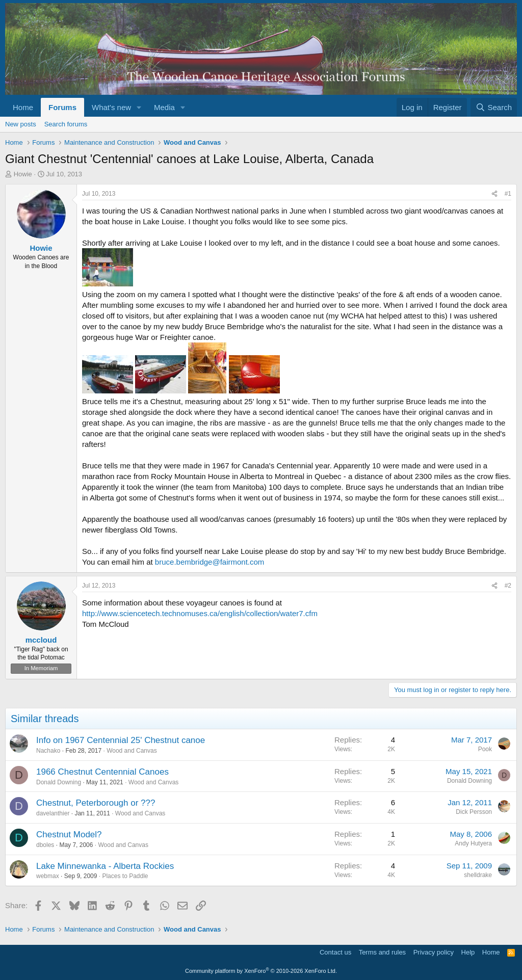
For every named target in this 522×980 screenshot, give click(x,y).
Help (468, 952)
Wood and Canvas (132, 751)
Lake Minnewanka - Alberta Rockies (105, 866)
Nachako (48, 751)
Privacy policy (434, 952)
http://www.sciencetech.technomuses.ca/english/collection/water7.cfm (200, 613)
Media (164, 107)
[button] (139, 107)
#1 (508, 194)
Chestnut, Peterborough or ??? (96, 803)
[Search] (494, 107)
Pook (485, 749)
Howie (23, 174)
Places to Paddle (125, 876)
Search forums (66, 124)
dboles (45, 845)
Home (23, 107)
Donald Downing (59, 782)
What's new (111, 107)
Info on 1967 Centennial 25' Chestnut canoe (121, 740)
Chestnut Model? (69, 835)
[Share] (494, 194)
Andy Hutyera (473, 843)
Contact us (335, 952)
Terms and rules (382, 952)
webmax (48, 876)
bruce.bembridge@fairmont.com (210, 562)
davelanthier (53, 813)
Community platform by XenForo (261, 971)
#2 (508, 586)
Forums (62, 107)
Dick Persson (474, 812)
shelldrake (478, 875)
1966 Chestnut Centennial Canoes (102, 772)
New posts (21, 124)
